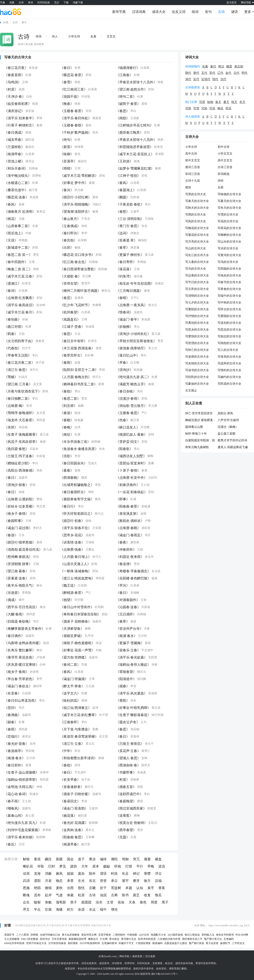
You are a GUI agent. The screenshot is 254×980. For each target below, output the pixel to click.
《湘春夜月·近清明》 (20, 212)
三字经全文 (238, 943)
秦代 (213, 67)
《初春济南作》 (128, 485)
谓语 (103, 874)
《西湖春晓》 (70, 478)
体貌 (48, 902)
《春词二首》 (70, 665)
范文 (57, 3)
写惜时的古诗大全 (229, 370)
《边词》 (123, 233)
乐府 (221, 187)
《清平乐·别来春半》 (20, 118)
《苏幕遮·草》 (127, 240)
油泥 (103, 895)
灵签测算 (157, 963)
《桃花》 (11, 219)
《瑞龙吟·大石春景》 (20, 420)
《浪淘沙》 (124, 370)
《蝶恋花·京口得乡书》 (77, 255)
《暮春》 (67, 470)
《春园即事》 (14, 521)
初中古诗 (224, 147)
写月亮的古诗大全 (197, 242)
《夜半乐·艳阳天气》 (20, 585)
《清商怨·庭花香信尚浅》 (23, 550)
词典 (12, 3)
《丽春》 (11, 722)
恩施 (26, 888)
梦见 (63, 866)
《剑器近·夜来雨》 (130, 557)
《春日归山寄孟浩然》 (21, 701)
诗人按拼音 (193, 117)
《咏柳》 (67, 154)
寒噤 (147, 874)
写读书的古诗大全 (197, 370)
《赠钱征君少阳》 (18, 463)
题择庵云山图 (194, 427)
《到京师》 (69, 406)
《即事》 (123, 499)
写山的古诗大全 (196, 248)
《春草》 (123, 248)
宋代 (212, 73)
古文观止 (191, 390)
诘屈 (26, 874)
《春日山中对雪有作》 (77, 607)
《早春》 (123, 363)
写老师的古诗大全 (197, 357)
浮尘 (158, 874)
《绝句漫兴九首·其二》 (133, 377)
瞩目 (48, 859)
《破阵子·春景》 (128, 104)
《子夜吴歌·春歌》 (130, 204)
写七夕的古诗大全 (197, 303)
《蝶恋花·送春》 (17, 197)
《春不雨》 (13, 801)
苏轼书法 (45, 939)
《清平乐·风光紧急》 (132, 693)
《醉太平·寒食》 (72, 686)
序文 (26, 909)
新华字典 (119, 12)
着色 (143, 902)
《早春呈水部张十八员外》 (136, 82)
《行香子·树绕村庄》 (20, 125)
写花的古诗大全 (228, 221)
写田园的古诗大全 (229, 269)
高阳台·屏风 (225, 413)
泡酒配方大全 (158, 935)
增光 (114, 909)
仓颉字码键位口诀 (50, 935)
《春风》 (123, 183)
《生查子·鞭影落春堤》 (133, 715)
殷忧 (81, 888)
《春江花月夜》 (16, 68)
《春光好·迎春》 (17, 744)
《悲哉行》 (13, 736)
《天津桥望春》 (72, 629)
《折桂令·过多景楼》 (20, 506)
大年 (85, 866)
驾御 (125, 859)
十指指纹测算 (143, 943)
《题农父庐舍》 (128, 722)
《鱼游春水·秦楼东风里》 (79, 449)
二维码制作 (119, 935)
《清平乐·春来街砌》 (20, 837)
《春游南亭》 (14, 751)
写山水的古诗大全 (229, 242)
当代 (223, 79)
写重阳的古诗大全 (197, 309)
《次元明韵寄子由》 (19, 341)
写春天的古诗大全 (18, 57)
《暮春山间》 (14, 816)
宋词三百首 (193, 174)
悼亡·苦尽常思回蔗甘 (199, 413)
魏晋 (229, 67)
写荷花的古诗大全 (229, 228)
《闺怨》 (123, 118)
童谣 (37, 859)
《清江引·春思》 (17, 370)
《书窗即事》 (126, 772)
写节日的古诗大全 (197, 282)
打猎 (129, 866)
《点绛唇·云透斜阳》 (20, 499)
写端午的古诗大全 (229, 296)
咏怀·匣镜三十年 (196, 434)
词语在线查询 (89, 963)
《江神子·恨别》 (128, 176)
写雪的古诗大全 (228, 215)
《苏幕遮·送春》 (17, 578)
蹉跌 (74, 866)
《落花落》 (124, 269)
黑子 (165, 902)
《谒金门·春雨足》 (130, 535)
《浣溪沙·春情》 (128, 399)
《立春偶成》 (70, 226)
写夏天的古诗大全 (229, 201)
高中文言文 (225, 160)
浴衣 (99, 902)
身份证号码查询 (225, 935)
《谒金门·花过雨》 (18, 528)
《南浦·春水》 (127, 636)
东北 (92, 881)
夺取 (41, 866)
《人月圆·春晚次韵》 (76, 377)
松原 (81, 895)
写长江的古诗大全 (197, 255)
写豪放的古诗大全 (197, 384)
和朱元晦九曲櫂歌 (197, 447)
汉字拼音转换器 (57, 943)
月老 (48, 881)
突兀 (136, 859)
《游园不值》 (70, 97)
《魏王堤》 (69, 585)
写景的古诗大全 (196, 194)
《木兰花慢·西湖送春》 (77, 348)
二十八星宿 (22, 935)
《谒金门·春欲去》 (18, 686)
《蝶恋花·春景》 (72, 75)
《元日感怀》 (126, 614)
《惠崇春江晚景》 (130, 132)
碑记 (136, 874)
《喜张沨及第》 (128, 514)
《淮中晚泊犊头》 (18, 176)
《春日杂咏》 (126, 391)
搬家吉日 (93, 939)
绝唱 (37, 888)
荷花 (228, 108)
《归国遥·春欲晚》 (18, 621)
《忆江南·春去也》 (74, 262)
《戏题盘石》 (70, 319)
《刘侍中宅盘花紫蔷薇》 (23, 830)
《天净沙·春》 (15, 97)
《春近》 (11, 844)
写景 (202, 102)
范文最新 (150, 956)
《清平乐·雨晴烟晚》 (76, 204)
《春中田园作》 (16, 262)
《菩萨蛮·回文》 (128, 442)
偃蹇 (147, 859)
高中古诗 (191, 154)
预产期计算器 (196, 943)
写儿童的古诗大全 (197, 262)
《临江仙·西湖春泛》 (76, 708)
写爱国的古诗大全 (229, 316)
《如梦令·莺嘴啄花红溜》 (135, 168)
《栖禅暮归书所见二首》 (79, 384)
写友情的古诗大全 (197, 363)
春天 (24, 22)
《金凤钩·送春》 (72, 830)
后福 (158, 881)
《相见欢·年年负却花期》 (135, 283)
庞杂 (81, 874)
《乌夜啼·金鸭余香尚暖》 (23, 643)
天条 (132, 902)
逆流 (162, 866)
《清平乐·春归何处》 (76, 118)
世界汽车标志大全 (36, 943)
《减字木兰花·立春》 (20, 276)
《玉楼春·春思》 (128, 413)
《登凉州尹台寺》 (130, 629)
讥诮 (26, 881)
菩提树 (116, 888)
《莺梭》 (11, 377)
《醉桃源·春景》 (72, 593)
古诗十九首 (193, 181)
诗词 (39, 36)
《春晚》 (67, 427)
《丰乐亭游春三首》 (75, 442)
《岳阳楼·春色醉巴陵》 (133, 578)
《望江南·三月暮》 (18, 384)
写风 (204, 108)
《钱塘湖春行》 (128, 68)
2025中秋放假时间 (90, 943)
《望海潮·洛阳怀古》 (76, 212)
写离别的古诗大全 (197, 323)
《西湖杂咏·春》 (128, 765)
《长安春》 (13, 693)
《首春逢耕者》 (72, 787)
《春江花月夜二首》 (19, 363)
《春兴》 (67, 190)
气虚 (59, 895)
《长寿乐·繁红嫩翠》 (20, 650)
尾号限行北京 (129, 939)
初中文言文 (193, 160)
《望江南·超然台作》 (132, 89)
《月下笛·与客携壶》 (76, 729)
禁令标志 (114, 939)
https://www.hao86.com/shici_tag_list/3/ (229, 925)
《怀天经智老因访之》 (77, 514)
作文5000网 (242, 935)
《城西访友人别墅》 (131, 456)
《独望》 (67, 600)
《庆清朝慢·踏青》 (18, 564)
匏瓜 (158, 895)
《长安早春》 (70, 780)
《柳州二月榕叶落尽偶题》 (80, 291)
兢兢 (70, 874)
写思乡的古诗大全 (197, 330)
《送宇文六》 (70, 693)
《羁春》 (11, 334)
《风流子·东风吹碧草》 (22, 442)
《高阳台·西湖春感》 (20, 470)
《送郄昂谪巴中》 (130, 794)
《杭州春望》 (70, 312)
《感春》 (123, 686)
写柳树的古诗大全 (229, 235)
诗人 (55, 36)
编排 (103, 859)
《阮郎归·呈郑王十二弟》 (79, 370)
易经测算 (73, 943)
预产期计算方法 (213, 939)
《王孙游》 (124, 161)
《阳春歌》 (124, 449)
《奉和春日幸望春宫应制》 (80, 614)
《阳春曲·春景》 (128, 506)
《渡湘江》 (13, 283)
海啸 (59, 909)
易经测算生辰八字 (192, 939)
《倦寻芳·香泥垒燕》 (20, 657)
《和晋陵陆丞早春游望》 (135, 147)
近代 (196, 79)
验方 (147, 881)
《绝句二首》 (126, 97)
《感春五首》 (126, 787)
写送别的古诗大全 (229, 323)
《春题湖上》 (126, 190)
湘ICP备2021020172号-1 (164, 974)
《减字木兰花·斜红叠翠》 (79, 715)
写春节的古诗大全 (229, 282)
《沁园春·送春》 (128, 607)
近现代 (206, 79)
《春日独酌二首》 (18, 399)
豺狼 (26, 859)
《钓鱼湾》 (124, 276)
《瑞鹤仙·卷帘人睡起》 (133, 665)
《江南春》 (124, 75)
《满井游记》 (14, 111)
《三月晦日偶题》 (130, 291)
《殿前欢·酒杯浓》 (130, 521)
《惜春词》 (124, 312)
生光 (81, 881)
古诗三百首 (225, 167)
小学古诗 (74, 36)
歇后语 (169, 963)
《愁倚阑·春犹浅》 (18, 557)
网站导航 (124, 956)
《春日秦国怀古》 (74, 492)
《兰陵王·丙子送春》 (20, 456)
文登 (110, 902)
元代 (236, 73)
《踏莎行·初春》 (72, 521)
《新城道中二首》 (18, 248)
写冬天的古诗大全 (229, 208)
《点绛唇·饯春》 (72, 550)
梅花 (220, 108)
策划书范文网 (89, 935)
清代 (188, 79)
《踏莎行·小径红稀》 (76, 197)
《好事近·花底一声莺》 (77, 650)
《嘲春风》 (13, 808)
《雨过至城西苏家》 (131, 808)
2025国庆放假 (175, 935)
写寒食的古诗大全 (229, 289)
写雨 (188, 108)
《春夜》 (123, 542)
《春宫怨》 (69, 240)
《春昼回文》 (70, 801)
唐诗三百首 (193, 167)
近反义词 (179, 12)
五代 (204, 73)
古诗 (21, 3)
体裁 (70, 895)
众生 (26, 902)
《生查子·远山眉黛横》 (22, 772)
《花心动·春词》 (17, 794)
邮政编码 (157, 943)
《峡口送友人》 (128, 427)
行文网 (104, 939)
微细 (48, 888)
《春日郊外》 (14, 765)
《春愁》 (123, 212)
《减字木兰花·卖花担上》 (135, 154)
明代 (244, 73)
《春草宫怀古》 (72, 355)
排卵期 (34, 935)
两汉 (221, 67)
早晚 (151, 866)
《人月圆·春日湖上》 (76, 557)
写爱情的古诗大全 (197, 336)
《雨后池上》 (14, 233)
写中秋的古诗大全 (229, 303)
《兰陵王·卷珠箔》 (130, 744)
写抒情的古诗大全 (197, 316)
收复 (147, 895)
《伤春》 (123, 420)
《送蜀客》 (124, 816)
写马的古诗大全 (196, 269)
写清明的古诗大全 (197, 296)
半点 (37, 909)
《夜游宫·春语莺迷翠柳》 (79, 736)
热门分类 (191, 102)
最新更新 (137, 956)
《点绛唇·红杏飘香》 (20, 298)
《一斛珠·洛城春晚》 (76, 571)
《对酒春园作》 (128, 600)
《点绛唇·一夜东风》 (132, 305)
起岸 (48, 895)
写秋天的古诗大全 (197, 208)
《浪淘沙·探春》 (17, 485)
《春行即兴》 (70, 233)
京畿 (92, 888)
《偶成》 (11, 600)
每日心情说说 (192, 935)
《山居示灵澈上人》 (75, 564)
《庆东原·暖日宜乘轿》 (22, 665)
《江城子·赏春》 (72, 327)
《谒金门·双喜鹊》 (74, 808)
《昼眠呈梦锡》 (72, 636)
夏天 (226, 102)
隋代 (188, 73)
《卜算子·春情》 (128, 470)
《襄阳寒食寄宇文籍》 (77, 499)
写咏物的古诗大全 (229, 194)
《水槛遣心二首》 (18, 183)
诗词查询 (117, 963)
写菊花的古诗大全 (197, 235)
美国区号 (9, 935)
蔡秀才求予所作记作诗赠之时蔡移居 (232, 441)
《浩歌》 (67, 456)
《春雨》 (67, 363)
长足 (125, 874)
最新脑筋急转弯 (77, 939)
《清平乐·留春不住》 (76, 528)
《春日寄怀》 (126, 262)
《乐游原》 (13, 593)
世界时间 (130, 963)
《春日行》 (69, 506)
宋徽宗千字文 (126, 943)
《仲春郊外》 (126, 550)
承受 (70, 881)
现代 (215, 79)
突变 (103, 881)
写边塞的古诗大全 (197, 275)
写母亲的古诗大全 (229, 357)
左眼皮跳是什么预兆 (176, 943)
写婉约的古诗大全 (229, 377)
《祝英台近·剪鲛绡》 (132, 823)
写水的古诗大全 (228, 248)
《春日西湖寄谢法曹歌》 (79, 269)
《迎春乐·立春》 (128, 650)
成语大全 (159, 12)
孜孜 (121, 902)
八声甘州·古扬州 (228, 420)
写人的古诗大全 (228, 350)
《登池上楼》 (14, 161)
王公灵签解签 (12, 939)
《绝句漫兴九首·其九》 (22, 823)
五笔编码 (229, 939)
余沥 (81, 909)
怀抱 (118, 866)
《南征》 (67, 434)
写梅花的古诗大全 (197, 228)
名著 (93, 36)
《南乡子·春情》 (17, 514)
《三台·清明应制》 (130, 219)
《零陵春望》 (126, 672)
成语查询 (104, 963)
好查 (6, 22)
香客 (162, 888)
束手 (151, 888)
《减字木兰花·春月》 (20, 312)
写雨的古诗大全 (196, 215)
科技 (114, 874)
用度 (154, 902)
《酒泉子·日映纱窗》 (76, 794)
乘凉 (92, 859)
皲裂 (37, 902)
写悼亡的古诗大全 (197, 350)
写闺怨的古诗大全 (229, 343)
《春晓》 (67, 420)
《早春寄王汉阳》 (18, 355)
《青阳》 (123, 701)
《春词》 (11, 291)
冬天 (242, 102)
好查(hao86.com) (108, 956)
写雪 (196, 108)
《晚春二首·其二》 (18, 269)
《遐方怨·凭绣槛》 (74, 657)
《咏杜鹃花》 (70, 701)
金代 (228, 73)
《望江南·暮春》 (17, 571)
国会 (70, 859)
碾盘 (158, 859)
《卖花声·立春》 (128, 751)
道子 (81, 859)
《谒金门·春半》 (128, 319)
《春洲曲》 (13, 715)
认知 (140, 888)
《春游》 (67, 413)
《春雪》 (67, 82)
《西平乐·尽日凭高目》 (22, 607)
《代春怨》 (13, 348)
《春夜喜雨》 (14, 75)
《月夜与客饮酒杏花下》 (23, 391)
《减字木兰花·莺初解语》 (79, 176)
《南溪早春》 (70, 844)
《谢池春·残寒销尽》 (132, 348)
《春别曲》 (13, 319)
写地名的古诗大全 (229, 275)
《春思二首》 (70, 399)
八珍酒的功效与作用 (169, 939)
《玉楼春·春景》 (72, 111)
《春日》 (67, 68)
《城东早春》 (14, 140)
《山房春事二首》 (18, 226)
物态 (59, 881)
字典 (3, 3)
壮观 (48, 909)
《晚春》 (67, 104)
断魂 (26, 895)
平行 (140, 866)
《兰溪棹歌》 (14, 147)
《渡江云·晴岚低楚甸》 (77, 578)
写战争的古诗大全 (229, 363)
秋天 (234, 102)
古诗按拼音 (193, 87)
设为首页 (232, 3)
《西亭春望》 (126, 830)
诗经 (221, 181)
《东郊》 (11, 427)
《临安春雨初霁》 (18, 104)
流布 (37, 895)
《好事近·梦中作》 (74, 183)
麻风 (59, 874)
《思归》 (11, 708)
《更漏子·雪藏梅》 (130, 643)
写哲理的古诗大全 (197, 343)
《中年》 (67, 751)
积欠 (70, 909)
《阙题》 (123, 197)
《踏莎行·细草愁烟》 (20, 542)
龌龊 (107, 866)
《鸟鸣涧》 (13, 82)
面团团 (86, 902)
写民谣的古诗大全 (229, 384)
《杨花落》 (69, 816)
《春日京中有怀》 (74, 341)
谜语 (235, 12)
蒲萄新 (61, 902)
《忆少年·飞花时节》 (76, 305)
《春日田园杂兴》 (74, 463)
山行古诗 (144, 935)
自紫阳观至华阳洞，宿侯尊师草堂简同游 (200, 441)
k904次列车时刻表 (14, 943)
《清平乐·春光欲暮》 (132, 657)
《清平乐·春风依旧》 (20, 305)
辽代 (220, 73)
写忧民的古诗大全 (197, 377)
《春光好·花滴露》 (74, 823)
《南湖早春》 (14, 154)
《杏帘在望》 (70, 283)
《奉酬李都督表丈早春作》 (25, 629)
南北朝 (239, 67)
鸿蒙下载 (78, 3)
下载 (66, 3)
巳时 (52, 866)
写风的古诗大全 (196, 221)
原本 (96, 866)
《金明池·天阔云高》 (20, 787)
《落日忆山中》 (128, 355)
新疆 (59, 859)
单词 (30, 3)
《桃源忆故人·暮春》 (132, 434)
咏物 (210, 102)
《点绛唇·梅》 (15, 406)
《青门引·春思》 (128, 226)
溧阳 (37, 881)
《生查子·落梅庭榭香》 (22, 434)
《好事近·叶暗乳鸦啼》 (133, 708)
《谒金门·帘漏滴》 (74, 679)
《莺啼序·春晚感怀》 (20, 413)
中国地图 (132, 935)
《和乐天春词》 (16, 168)
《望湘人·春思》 (128, 758)
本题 (129, 888)
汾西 (70, 888)
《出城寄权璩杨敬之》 (77, 485)
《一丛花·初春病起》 (132, 492)
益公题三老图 (226, 434)
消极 (48, 874)
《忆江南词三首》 (74, 89)
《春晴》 (123, 298)
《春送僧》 (124, 564)
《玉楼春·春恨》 (72, 125)
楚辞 (188, 187)
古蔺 (114, 895)
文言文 (111, 36)
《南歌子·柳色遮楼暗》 (77, 643)
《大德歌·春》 (71, 276)
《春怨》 (67, 391)
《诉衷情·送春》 (72, 542)
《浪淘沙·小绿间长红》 (133, 334)
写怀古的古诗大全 (229, 309)
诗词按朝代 (193, 67)
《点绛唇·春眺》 (128, 528)
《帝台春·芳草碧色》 (20, 679)
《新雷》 (67, 147)
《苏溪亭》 (69, 161)
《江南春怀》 (70, 722)
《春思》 (123, 111)
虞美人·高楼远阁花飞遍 (233, 447)
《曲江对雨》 (14, 327)
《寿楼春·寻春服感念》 (133, 571)
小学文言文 (225, 154)
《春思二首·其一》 (18, 255)
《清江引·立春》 (72, 744)
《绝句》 (67, 140)
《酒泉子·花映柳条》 (76, 621)
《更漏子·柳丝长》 (130, 255)
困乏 (136, 895)
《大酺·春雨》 (15, 614)
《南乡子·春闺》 (17, 672)
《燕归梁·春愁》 (17, 449)
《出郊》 (67, 248)
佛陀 (114, 859)
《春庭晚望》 (126, 801)
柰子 (74, 902)
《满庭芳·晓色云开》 (132, 384)
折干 (103, 888)
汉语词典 (139, 12)
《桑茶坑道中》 (16, 190)
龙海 (37, 874)
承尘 (114, 881)
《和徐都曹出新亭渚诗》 (79, 758)
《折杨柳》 (124, 327)
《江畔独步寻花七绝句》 (135, 125)
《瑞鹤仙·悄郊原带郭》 (22, 780)
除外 (92, 874)
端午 (103, 909)
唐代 (196, 73)
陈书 (125, 895)
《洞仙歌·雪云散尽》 (132, 406)
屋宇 (125, 881)
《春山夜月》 (70, 219)
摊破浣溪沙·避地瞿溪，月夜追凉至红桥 (200, 420)
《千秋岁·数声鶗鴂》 (76, 132)
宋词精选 (224, 174)
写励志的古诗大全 (229, 336)
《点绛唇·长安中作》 (132, 478)
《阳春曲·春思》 (72, 837)
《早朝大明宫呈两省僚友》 (136, 341)
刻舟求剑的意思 (147, 939)
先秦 (205, 67)
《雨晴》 (67, 168)
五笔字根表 (105, 935)
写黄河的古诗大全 (229, 255)
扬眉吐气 (225, 943)
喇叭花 (28, 866)
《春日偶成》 (14, 132)
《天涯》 (11, 240)
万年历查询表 (59, 939)
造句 (208, 12)
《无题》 (123, 837)
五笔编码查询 (109, 943)
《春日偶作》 (14, 636)
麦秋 (59, 888)
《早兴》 (123, 585)
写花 (212, 108)
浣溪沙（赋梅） (228, 427)
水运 (92, 909)
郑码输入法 (208, 935)
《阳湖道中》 (126, 679)
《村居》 (11, 89)
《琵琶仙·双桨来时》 (132, 463)
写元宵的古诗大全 (197, 289)
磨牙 (136, 881)
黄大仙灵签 (212, 943)
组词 (195, 12)
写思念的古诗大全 (229, 330)
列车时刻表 (44, 3)
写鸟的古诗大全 (228, 262)
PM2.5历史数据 (30, 939)
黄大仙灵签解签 (71, 935)
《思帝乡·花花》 (72, 535)
